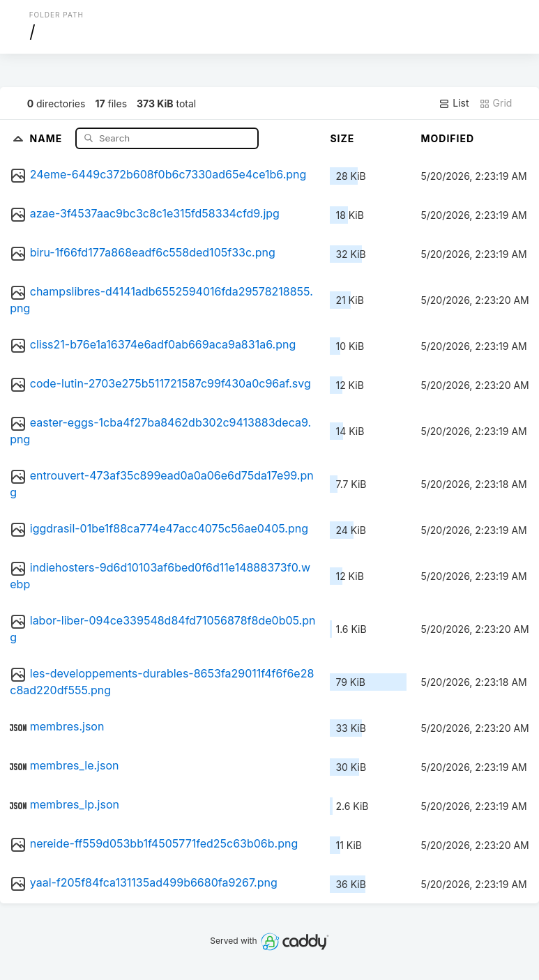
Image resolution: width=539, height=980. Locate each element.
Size (342, 138)
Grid (496, 103)
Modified (447, 138)
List (454, 103)
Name (48, 138)
